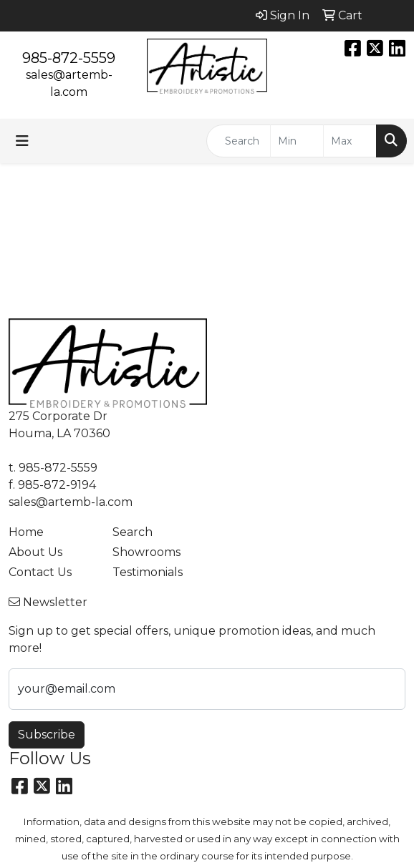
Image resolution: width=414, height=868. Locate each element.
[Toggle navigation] (22, 141)
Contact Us (40, 572)
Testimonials (148, 572)
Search (133, 532)
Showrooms (146, 552)
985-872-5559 (69, 58)
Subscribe (47, 735)
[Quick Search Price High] (350, 141)
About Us (35, 552)
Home (26, 532)
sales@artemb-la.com (71, 502)
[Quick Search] (239, 141)
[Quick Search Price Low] (297, 141)
